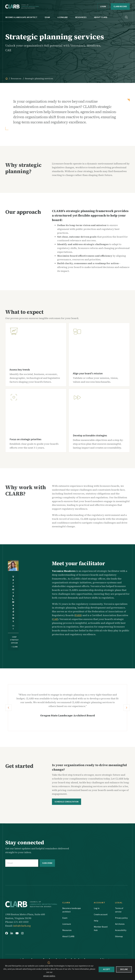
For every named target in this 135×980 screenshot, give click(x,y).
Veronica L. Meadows (13, 599)
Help (96, 921)
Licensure (63, 17)
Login (103, 6)
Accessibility (121, 932)
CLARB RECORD (120, 6)
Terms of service (120, 910)
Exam (47, 17)
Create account (101, 915)
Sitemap (119, 938)
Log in (97, 908)
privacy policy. (49, 976)
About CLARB (101, 17)
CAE (55, 619)
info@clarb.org (22, 925)
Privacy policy (122, 918)
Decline (124, 969)
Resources (81, 17)
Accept (107, 969)
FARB (78, 615)
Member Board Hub (101, 930)
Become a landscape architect (21, 17)
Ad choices (120, 925)
